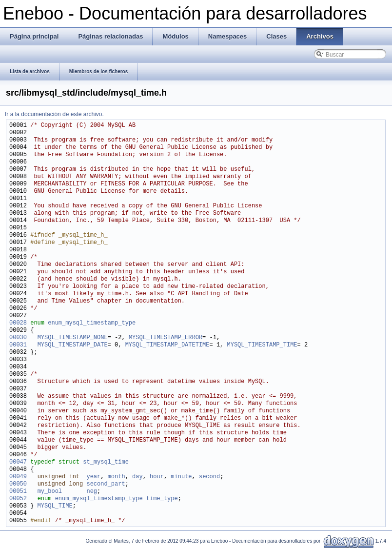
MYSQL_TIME (55, 506)
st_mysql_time (106, 462)
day (137, 477)
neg (92, 492)
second (209, 477)
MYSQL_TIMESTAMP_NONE (73, 338)
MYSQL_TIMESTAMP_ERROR (166, 338)
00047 (18, 462)
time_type (162, 499)
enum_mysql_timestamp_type (92, 323)
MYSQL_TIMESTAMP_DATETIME (167, 345)
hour (157, 477)
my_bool (50, 492)
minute (181, 477)
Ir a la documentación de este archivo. (54, 114)
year (93, 477)
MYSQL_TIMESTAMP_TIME (262, 345)
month (117, 477)
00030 (18, 338)
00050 (18, 484)
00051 (18, 492)
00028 (18, 323)
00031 (18, 345)
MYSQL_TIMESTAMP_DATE (73, 345)
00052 (18, 499)
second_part (106, 484)
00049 (18, 477)
